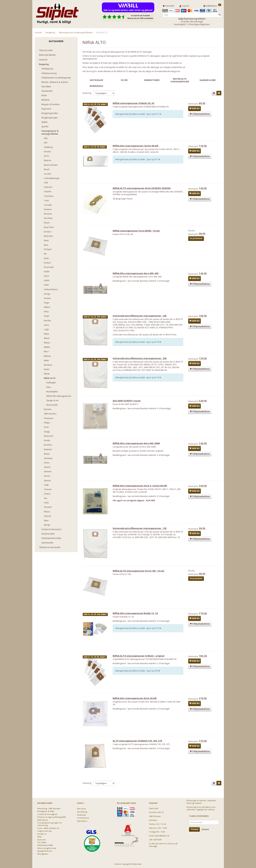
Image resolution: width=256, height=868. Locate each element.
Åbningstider (43, 854)
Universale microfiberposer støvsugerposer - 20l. (141, 319)
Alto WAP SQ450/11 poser (128, 406)
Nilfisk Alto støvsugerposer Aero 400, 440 (137, 276)
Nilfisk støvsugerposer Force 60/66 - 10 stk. (138, 233)
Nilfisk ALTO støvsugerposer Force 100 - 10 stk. (140, 579)
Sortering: (87, 92)
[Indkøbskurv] (212, 5)
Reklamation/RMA (45, 845)
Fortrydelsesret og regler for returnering (50, 824)
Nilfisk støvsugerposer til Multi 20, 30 (135, 104)
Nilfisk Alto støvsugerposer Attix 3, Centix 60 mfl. (141, 492)
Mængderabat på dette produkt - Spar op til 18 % (140, 345)
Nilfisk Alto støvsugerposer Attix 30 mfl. (136, 708)
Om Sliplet (42, 842)
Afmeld (205, 829)
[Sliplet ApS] (57, 13)
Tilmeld (194, 829)
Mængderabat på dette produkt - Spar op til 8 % (139, 680)
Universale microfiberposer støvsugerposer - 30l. (141, 363)
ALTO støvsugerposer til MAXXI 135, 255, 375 (139, 751)
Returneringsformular (47, 848)
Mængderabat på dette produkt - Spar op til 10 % (140, 637)
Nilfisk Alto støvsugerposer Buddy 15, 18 (137, 622)
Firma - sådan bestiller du (48, 828)
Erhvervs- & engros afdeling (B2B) (52, 817)
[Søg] (220, 14)
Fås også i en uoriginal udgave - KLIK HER (135, 507)
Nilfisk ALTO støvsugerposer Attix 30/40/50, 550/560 (143, 190)
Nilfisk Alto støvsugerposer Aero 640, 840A (138, 449)
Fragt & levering (44, 831)
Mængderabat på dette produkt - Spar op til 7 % (139, 160)
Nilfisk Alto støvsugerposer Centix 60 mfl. (137, 147)
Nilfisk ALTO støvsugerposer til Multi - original (140, 665)
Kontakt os (42, 834)
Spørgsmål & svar (45, 851)
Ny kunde (41, 840)
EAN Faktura (43, 820)
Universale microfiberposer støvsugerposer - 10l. (141, 535)
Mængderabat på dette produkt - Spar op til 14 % (140, 382)
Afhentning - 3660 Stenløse (49, 808)
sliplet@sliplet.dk (162, 836)
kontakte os (176, 62)
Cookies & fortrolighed (47, 814)
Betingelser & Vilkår (46, 811)
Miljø (39, 837)
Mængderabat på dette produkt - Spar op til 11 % (140, 114)
